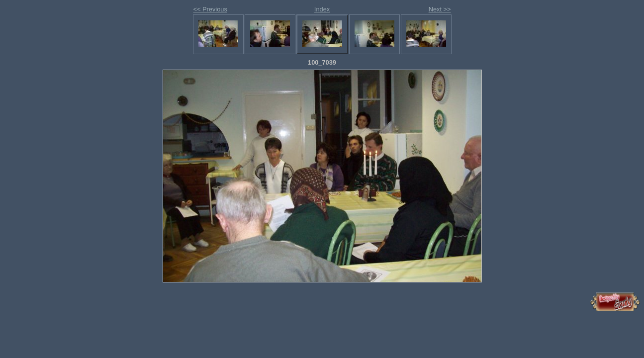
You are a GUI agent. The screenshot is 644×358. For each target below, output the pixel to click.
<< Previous (210, 9)
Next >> (440, 9)
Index (322, 9)
